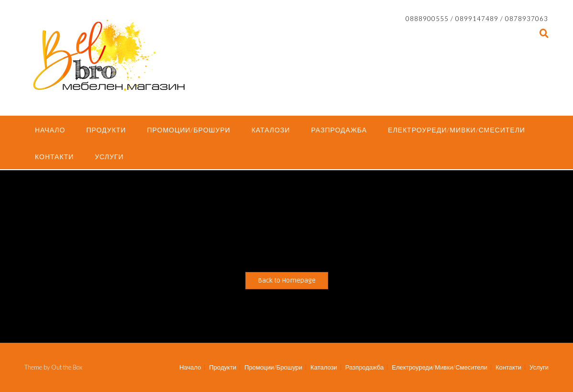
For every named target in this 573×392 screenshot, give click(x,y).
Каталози (271, 130)
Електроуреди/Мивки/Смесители (457, 130)
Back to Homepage (287, 280)
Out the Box (67, 367)
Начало (50, 130)
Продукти (106, 130)
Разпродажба (339, 130)
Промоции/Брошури (188, 130)
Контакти (54, 157)
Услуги (109, 157)
